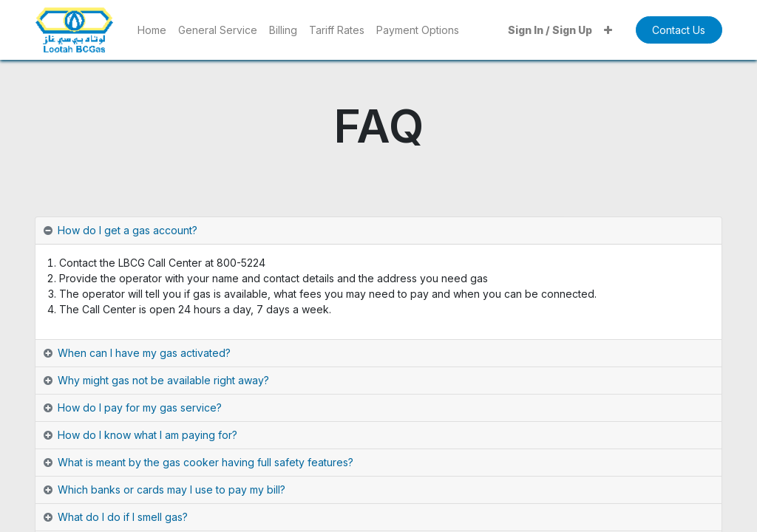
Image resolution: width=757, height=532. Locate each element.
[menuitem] (152, 30)
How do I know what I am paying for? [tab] (147, 435)
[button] (608, 30)
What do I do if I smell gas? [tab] (123, 517)
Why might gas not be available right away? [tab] (163, 380)
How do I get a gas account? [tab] (128, 230)
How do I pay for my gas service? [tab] (140, 407)
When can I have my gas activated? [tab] (144, 353)
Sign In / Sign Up (550, 30)
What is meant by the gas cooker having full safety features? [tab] (206, 462)
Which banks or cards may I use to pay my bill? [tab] (172, 490)
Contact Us (679, 30)
